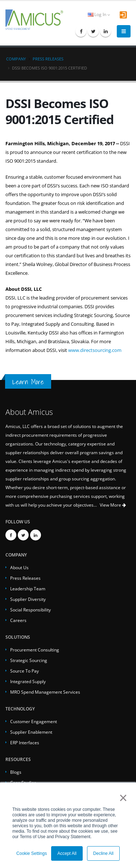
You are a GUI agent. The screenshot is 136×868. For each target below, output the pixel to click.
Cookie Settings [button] (32, 853)
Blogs (16, 772)
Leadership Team (28, 588)
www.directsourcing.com (95, 350)
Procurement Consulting (35, 650)
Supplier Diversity (28, 599)
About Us (19, 567)
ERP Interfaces (25, 742)
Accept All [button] (67, 853)
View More (113, 505)
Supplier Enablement (31, 732)
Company (16, 59)
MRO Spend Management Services (45, 692)
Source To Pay (24, 671)
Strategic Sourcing (29, 660)
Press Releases (48, 59)
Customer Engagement (34, 721)
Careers (18, 620)
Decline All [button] (103, 853)
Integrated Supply (28, 681)
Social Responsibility (30, 610)
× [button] (122, 798)
